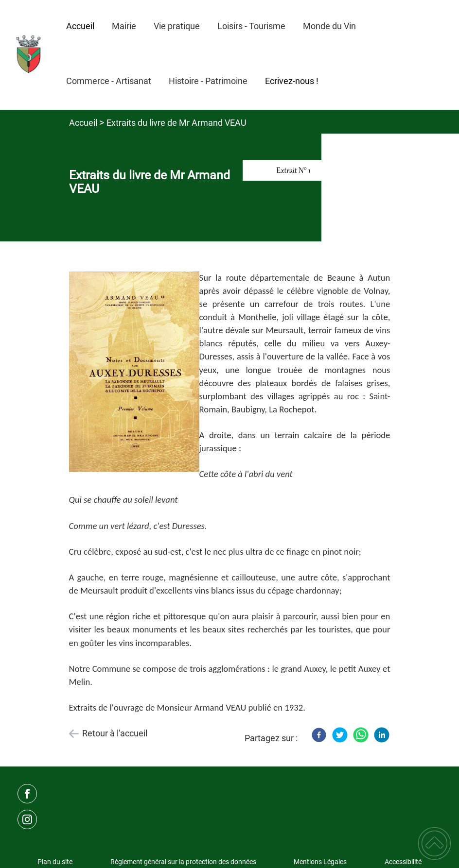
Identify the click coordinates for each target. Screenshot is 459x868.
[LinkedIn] (382, 735)
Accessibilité (403, 862)
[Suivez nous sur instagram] (27, 819)
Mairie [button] (124, 26)
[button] (434, 843)
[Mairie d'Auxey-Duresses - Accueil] (29, 55)
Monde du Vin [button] (329, 26)
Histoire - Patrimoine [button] (208, 81)
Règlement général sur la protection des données (183, 862)
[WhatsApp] (361, 735)
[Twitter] (340, 735)
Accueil (83, 123)
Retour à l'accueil (115, 733)
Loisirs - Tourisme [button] (251, 26)
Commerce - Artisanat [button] (109, 81)
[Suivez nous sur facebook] (27, 794)
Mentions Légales (320, 862)
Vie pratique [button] (177, 26)
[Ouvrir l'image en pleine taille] (296, 171)
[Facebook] (319, 735)
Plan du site (55, 862)
